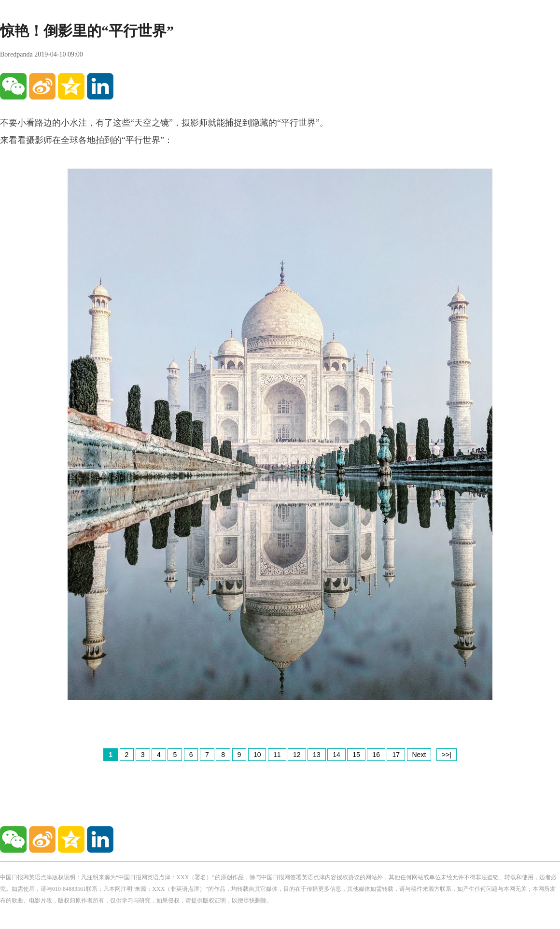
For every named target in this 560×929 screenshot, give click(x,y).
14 (336, 755)
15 (356, 755)
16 (376, 755)
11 (277, 755)
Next (419, 755)
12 (297, 755)
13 (317, 755)
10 (257, 755)
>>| (447, 755)
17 (396, 755)
